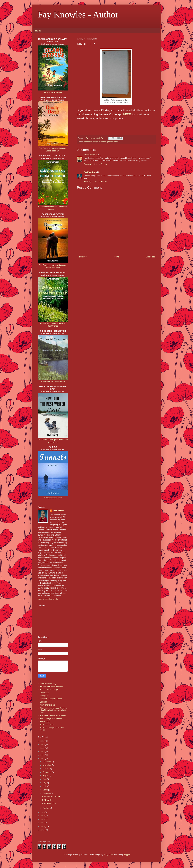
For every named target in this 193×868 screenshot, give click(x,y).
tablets (116, 142)
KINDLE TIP (47, 800)
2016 (43, 826)
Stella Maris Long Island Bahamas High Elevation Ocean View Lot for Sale (54, 710)
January (46, 808)
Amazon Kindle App (91, 142)
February (47, 793)
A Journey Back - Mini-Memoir (53, 382)
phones (110, 142)
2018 (43, 819)
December (47, 762)
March (45, 790)
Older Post (150, 257)
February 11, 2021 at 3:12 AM (96, 164)
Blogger (127, 855)
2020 (43, 812)
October (46, 769)
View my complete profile (48, 599)
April (45, 786)
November (47, 765)
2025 (43, 745)
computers (103, 142)
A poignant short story (53, 498)
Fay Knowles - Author (78, 14)
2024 (43, 748)
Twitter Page (45, 722)
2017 (43, 823)
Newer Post (82, 257)
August (46, 776)
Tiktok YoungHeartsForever (51, 718)
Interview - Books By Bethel (51, 699)
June (45, 779)
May (45, 783)
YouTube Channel (47, 725)
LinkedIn (43, 702)
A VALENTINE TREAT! (51, 796)
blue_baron (108, 855)
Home (38, 31)
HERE (127, 114)
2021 (43, 759)
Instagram (44, 696)
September (47, 772)
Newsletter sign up (47, 705)
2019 (43, 816)
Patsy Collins (89, 155)
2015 (43, 830)
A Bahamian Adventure (53, 92)
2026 (43, 741)
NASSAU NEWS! (49, 803)
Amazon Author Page (48, 684)
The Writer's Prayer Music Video (53, 715)
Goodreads (44, 693)
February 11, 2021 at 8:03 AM (96, 182)
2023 (43, 751)
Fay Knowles (89, 172)
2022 (43, 755)
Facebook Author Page (49, 690)
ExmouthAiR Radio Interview (51, 687)
